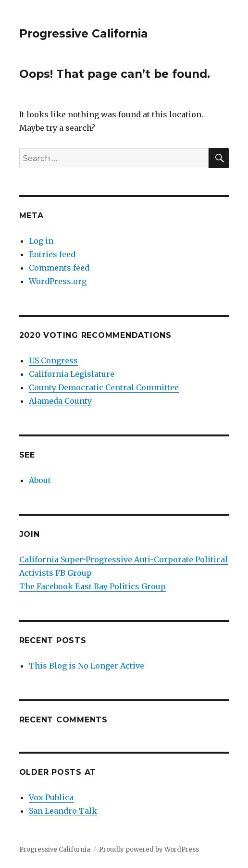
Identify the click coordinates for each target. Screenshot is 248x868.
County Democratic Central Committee (104, 387)
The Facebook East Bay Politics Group (93, 586)
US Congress (53, 360)
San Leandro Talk (63, 811)
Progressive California (84, 34)
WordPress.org (58, 281)
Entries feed (52, 254)
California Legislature (72, 374)
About (40, 480)
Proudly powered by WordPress (149, 849)
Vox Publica (51, 797)
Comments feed (59, 268)
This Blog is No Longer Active (87, 666)
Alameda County (60, 401)
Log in (41, 241)
